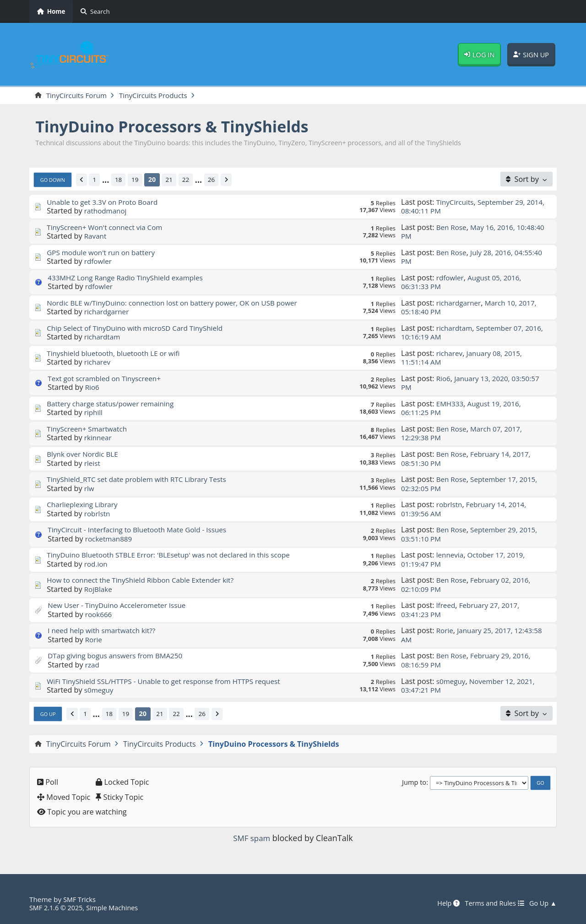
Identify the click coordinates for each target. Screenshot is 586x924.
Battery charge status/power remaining (114, 404)
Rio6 (93, 388)
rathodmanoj (107, 211)
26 (219, 180)
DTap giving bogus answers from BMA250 (119, 656)
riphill (94, 413)
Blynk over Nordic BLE (84, 454)
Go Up (49, 714)
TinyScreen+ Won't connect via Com (108, 228)
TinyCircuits (456, 202)
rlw (90, 489)
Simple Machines (117, 908)
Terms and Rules (491, 903)
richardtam (103, 338)
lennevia (451, 556)
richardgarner (108, 312)
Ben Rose (452, 228)
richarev (98, 363)
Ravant (96, 236)
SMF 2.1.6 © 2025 (58, 908)
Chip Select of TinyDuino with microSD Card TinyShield (140, 328)
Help (442, 903)
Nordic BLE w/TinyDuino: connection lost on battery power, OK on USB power (180, 303)
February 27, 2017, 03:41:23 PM (463, 610)
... (110, 180)
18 (123, 180)
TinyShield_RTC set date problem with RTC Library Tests (142, 480)
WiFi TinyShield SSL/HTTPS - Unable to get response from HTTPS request (171, 682)
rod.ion (97, 564)
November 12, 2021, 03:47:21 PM (471, 686)
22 (193, 180)
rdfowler (99, 262)
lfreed (446, 606)
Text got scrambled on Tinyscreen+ (108, 379)
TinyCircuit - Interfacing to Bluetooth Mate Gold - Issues (143, 530)
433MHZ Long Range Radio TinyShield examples (130, 278)
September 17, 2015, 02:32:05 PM (472, 484)
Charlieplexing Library (84, 505)
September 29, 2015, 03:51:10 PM (472, 535)
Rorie (94, 640)
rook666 (99, 615)
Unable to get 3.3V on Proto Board (106, 202)
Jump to (414, 783)
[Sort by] (526, 180)
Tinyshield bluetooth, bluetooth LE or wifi (117, 354)
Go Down (54, 180)
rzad (93, 665)
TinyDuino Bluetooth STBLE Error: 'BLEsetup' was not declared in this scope (176, 556)
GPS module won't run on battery (104, 253)
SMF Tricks (80, 899)
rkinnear (99, 438)
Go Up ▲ (542, 903)
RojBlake (99, 590)
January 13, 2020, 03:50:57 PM (473, 383)
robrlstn (98, 514)
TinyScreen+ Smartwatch (89, 429)
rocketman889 (110, 539)
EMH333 (451, 404)
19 (141, 180)
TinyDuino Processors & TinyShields (181, 127)
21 (175, 180)
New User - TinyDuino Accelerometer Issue (121, 606)
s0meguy (100, 690)
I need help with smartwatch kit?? (105, 631)
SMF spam (252, 838)
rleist (93, 464)
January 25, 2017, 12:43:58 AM (459, 636)
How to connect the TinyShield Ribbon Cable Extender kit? (146, 581)
